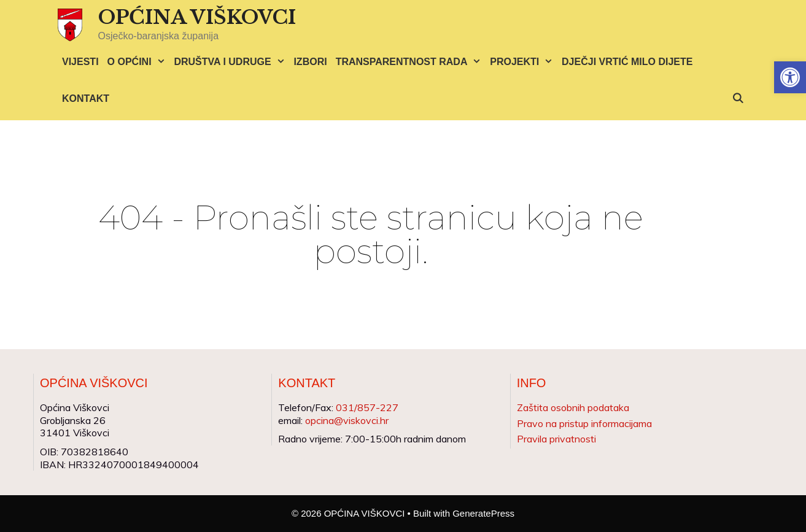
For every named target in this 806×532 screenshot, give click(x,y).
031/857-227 (367, 407)
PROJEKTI (524, 62)
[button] (790, 77)
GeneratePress (483, 513)
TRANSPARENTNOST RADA (411, 62)
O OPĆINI (139, 62)
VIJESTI (80, 62)
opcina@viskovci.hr (347, 420)
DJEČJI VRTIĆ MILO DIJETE (627, 62)
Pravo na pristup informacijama (584, 423)
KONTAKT (86, 98)
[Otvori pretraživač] (738, 99)
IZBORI (310, 62)
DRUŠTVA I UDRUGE (231, 62)
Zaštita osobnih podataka (573, 407)
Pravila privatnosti (556, 439)
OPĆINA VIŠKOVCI (197, 17)
